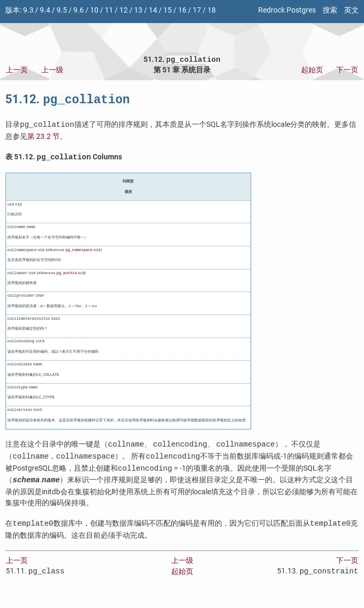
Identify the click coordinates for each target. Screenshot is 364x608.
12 (124, 10)
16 (182, 10)
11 (109, 10)
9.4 (45, 10)
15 (168, 10)
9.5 (62, 10)
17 (197, 10)
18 (212, 10)
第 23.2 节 (43, 140)
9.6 (79, 10)
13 (138, 10)
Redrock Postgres (287, 10)
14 (153, 10)
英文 (351, 10)
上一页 (17, 71)
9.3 (28, 10)
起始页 (312, 71)
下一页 (347, 71)
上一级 (52, 71)
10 (94, 10)
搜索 (330, 10)
